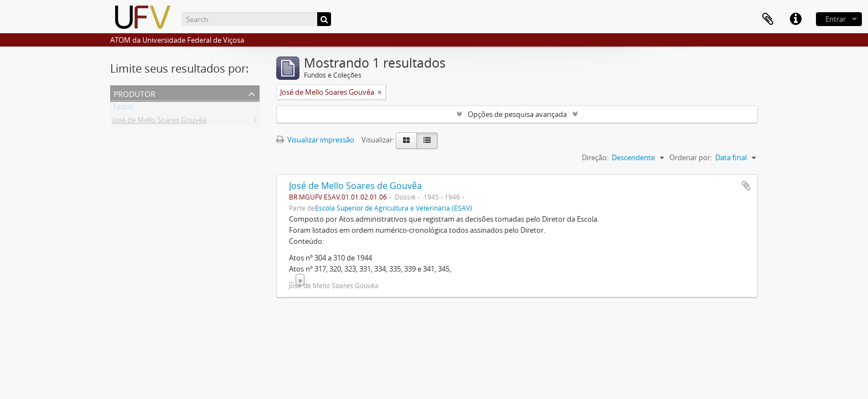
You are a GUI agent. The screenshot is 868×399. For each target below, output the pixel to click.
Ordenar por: (691, 157)
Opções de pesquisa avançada (517, 114)
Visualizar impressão (315, 140)
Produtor (135, 93)
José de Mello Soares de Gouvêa (355, 186)
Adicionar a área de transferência (746, 186)
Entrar (836, 19)
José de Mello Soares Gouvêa (159, 122)
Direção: (595, 157)
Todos (123, 109)
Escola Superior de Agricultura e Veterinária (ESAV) (394, 208)
